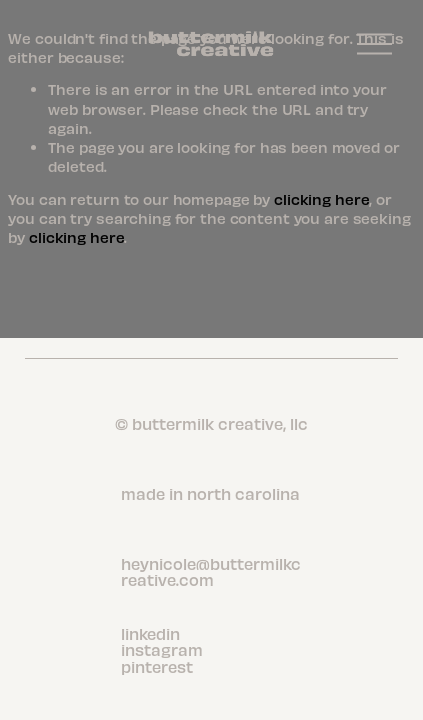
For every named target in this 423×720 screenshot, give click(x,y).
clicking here (321, 199)
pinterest (157, 667)
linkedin (150, 634)
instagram (162, 650)
